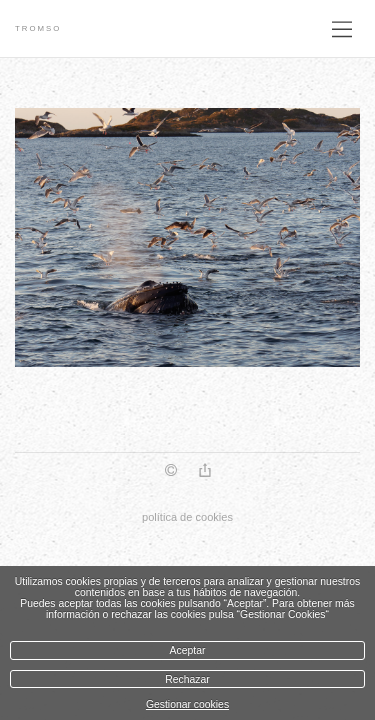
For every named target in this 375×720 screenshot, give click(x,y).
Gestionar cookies (187, 704)
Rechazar (187, 679)
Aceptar (188, 650)
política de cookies (187, 517)
